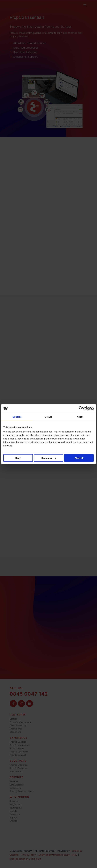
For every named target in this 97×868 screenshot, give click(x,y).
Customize (49, 458)
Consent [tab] (17, 417)
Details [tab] (48, 417)
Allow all (79, 458)
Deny (18, 458)
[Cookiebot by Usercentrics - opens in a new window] (81, 408)
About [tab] (80, 417)
